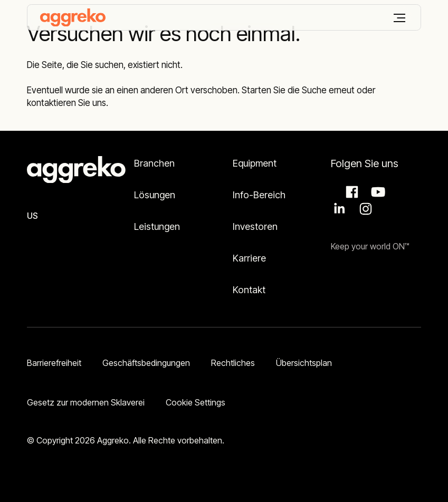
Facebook (350, 192)
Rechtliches (233, 363)
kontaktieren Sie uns (66, 103)
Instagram (364, 209)
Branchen (154, 163)
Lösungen (155, 195)
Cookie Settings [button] (196, 402)
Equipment (255, 163)
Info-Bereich (259, 195)
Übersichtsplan (304, 363)
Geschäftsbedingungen (146, 363)
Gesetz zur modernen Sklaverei (86, 402)
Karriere (249, 258)
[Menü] (399, 18)
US (32, 216)
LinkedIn (338, 209)
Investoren (255, 226)
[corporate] (73, 17)
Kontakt (249, 290)
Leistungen (157, 226)
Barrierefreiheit (54, 363)
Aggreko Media (377, 192)
